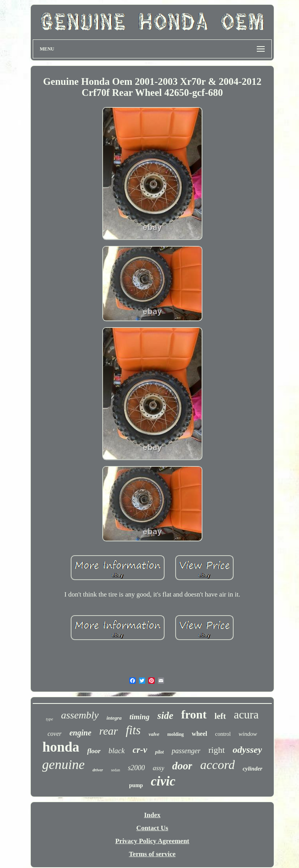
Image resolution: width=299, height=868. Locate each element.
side (165, 716)
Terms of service (152, 854)
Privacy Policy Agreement (152, 841)
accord (217, 765)
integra (114, 718)
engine (80, 733)
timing (139, 717)
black (117, 751)
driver (98, 770)
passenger (186, 751)
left (220, 716)
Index (152, 815)
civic (163, 781)
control (223, 734)
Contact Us (152, 828)
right (217, 750)
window (248, 734)
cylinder (252, 769)
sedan (115, 770)
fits (133, 730)
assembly (80, 715)
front (194, 714)
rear (109, 731)
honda (61, 747)
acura (246, 715)
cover (54, 734)
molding (176, 734)
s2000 (136, 768)
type (49, 719)
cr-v (140, 750)
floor (94, 751)
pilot (159, 752)
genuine (64, 764)
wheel (199, 734)
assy (158, 768)
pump (136, 785)
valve (154, 734)
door (182, 766)
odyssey (248, 750)
